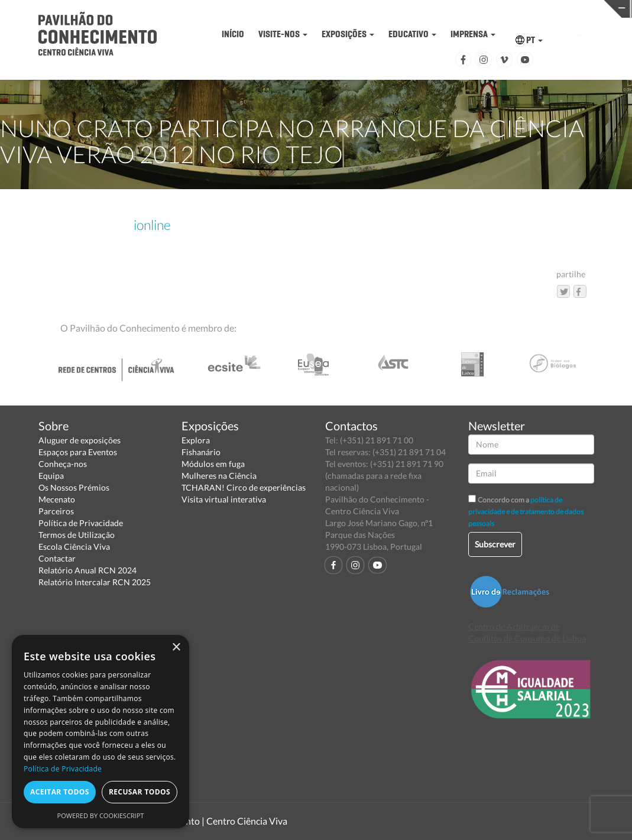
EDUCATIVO (412, 34)
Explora (196, 440)
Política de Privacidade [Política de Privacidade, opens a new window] (63, 769)
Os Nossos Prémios (74, 487)
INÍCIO (233, 34)
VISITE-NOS (283, 34)
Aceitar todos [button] (60, 792)
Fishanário (201, 452)
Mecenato (57, 499)
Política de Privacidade (81, 523)
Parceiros (56, 511)
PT (529, 40)
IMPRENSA (473, 34)
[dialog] (101, 732)
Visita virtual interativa (224, 499)
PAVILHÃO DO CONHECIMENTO (304, 9)
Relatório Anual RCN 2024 (87, 570)
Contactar (57, 558)
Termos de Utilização (77, 535)
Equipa (51, 476)
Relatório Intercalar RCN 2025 (95, 582)
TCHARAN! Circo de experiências (244, 487)
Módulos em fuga (213, 464)
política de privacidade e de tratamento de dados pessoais (526, 512)
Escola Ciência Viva (74, 547)
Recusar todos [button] (140, 792)
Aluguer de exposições (80, 440)
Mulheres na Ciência (219, 476)
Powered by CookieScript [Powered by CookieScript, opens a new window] (101, 815)
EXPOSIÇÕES (348, 34)
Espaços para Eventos (78, 452)
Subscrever (495, 544)
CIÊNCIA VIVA (441, 8)
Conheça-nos (63, 464)
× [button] (176, 648)
